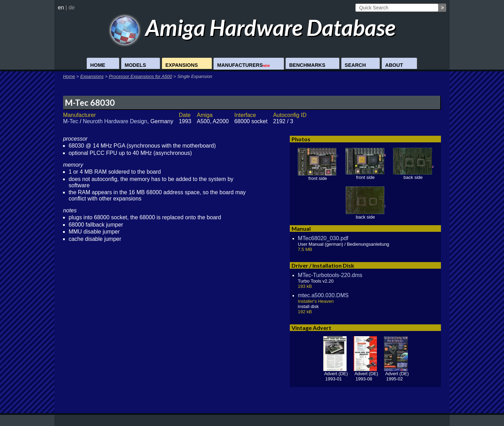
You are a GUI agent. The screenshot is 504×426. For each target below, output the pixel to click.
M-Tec (71, 121)
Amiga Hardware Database (252, 27)
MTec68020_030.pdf (323, 238)
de (72, 7)
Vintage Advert (311, 328)
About (394, 65)
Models (135, 65)
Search (355, 65)
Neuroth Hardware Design (115, 121)
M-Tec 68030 (90, 102)
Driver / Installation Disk (323, 265)
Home (98, 65)
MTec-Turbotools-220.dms (330, 275)
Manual (301, 228)
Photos (301, 139)
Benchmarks (307, 65)
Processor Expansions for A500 (140, 76)
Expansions (182, 65)
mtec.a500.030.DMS (323, 295)
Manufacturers (243, 65)
